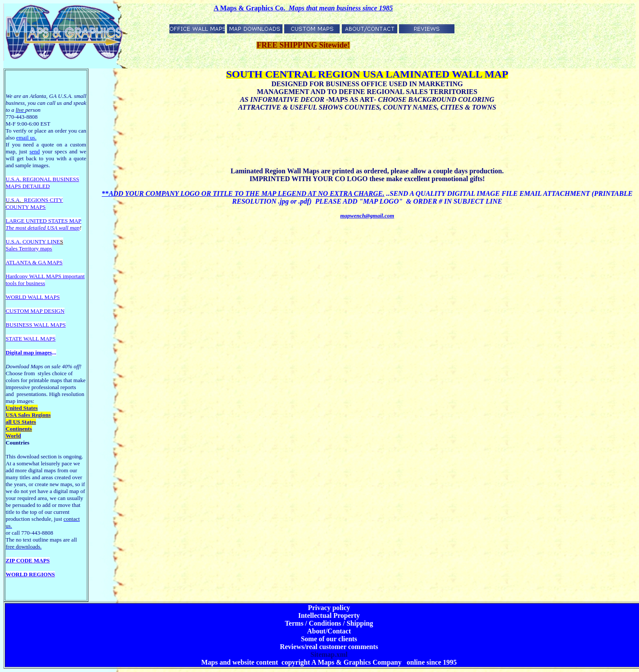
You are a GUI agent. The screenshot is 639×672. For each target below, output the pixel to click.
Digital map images (29, 352)
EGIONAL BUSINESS (53, 179)
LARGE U (18, 221)
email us (26, 138)
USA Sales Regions (28, 415)
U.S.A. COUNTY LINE (33, 242)
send (35, 151)
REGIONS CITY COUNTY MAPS (34, 203)
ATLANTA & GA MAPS (34, 262)
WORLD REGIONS (30, 574)
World (13, 436)
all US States (21, 422)
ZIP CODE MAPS (28, 560)
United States (22, 408)
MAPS (13, 186)
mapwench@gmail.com (367, 216)
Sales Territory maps (29, 248)
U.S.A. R (16, 179)
